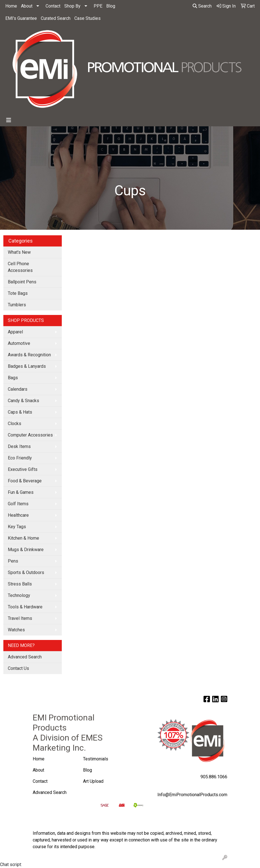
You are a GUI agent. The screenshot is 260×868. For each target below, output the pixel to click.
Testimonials (96, 759)
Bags (13, 378)
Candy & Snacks (23, 401)
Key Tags (17, 527)
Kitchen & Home (23, 538)
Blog (111, 6)
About (27, 6)
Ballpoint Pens (22, 282)
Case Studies (88, 18)
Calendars (18, 389)
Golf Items (18, 504)
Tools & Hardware (25, 607)
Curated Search (56, 18)
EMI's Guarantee (21, 18)
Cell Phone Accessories (20, 267)
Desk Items (19, 446)
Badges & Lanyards (27, 366)
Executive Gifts (23, 469)
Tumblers (17, 305)
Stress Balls (20, 584)
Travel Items (20, 618)
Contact (53, 6)
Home (11, 6)
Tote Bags (18, 293)
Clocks (15, 424)
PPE (98, 6)
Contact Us (18, 668)
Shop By (72, 6)
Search (202, 6)
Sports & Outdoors (26, 572)
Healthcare (18, 515)
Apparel (15, 332)
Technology (19, 595)
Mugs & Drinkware (26, 550)
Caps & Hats (20, 412)
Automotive (19, 343)
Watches (16, 630)
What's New (19, 252)
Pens (13, 561)
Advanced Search (25, 657)
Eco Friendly (20, 458)
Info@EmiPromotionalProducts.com (192, 795)
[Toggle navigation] (9, 120)
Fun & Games (21, 492)
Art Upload (94, 781)
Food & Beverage (25, 481)
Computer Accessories (30, 435)
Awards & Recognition (29, 355)
